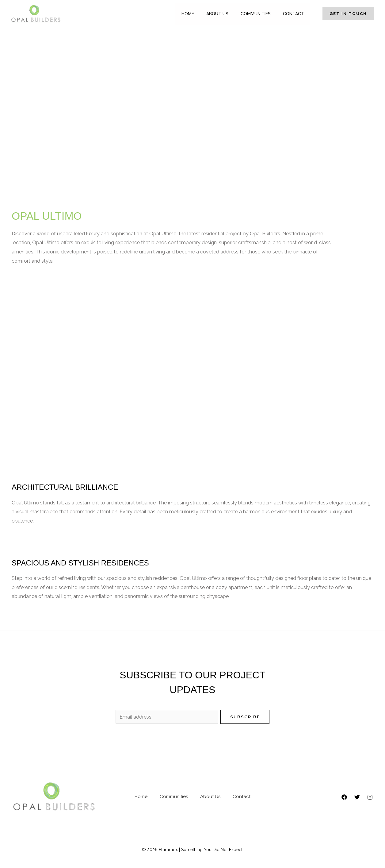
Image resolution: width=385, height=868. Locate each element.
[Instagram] (370, 797)
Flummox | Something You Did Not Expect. (201, 850)
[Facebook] (344, 797)
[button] (345, 14)
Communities (256, 14)
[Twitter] (357, 797)
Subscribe (245, 717)
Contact (294, 14)
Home (188, 14)
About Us (217, 14)
